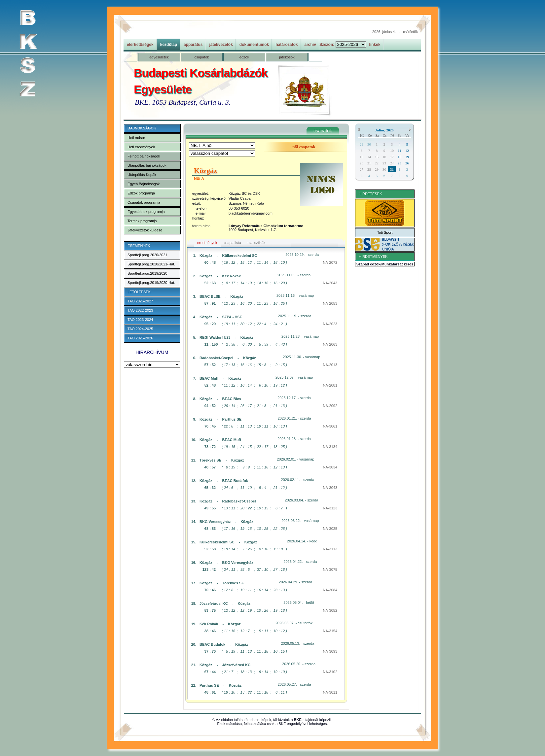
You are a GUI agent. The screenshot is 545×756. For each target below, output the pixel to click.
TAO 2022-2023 (140, 310)
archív (310, 45)
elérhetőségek (140, 45)
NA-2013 (330, 365)
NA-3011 (330, 692)
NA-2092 (330, 406)
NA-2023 (330, 324)
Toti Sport (385, 232)
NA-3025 (330, 529)
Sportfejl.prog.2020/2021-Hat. (151, 264)
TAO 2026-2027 (140, 301)
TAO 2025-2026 (140, 338)
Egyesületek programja (146, 212)
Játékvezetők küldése (145, 230)
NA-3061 (330, 426)
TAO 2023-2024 (140, 320)
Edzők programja (141, 193)
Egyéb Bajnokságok (144, 184)
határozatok (287, 45)
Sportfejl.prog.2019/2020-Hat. (151, 283)
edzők (244, 57)
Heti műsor (136, 138)
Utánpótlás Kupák (142, 175)
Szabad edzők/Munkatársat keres (385, 264)
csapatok (201, 57)
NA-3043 (330, 488)
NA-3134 (330, 447)
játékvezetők (221, 45)
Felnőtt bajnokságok (144, 156)
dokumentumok (254, 45)
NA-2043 (330, 283)
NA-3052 (330, 610)
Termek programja (142, 221)
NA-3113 (330, 549)
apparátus (193, 45)
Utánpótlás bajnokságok (147, 165)
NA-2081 (330, 385)
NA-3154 (330, 631)
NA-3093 (330, 651)
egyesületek (159, 57)
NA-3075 (330, 569)
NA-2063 (330, 344)
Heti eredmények (141, 147)
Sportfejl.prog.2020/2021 (147, 255)
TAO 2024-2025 (140, 329)
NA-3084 (330, 590)
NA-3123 (330, 508)
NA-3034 (330, 467)
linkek (375, 45)
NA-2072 (330, 262)
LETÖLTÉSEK (139, 292)
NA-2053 (330, 303)
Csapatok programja (144, 202)
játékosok (287, 57)
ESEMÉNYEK (139, 246)
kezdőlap (169, 45)
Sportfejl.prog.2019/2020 (147, 273)
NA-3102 (330, 672)
